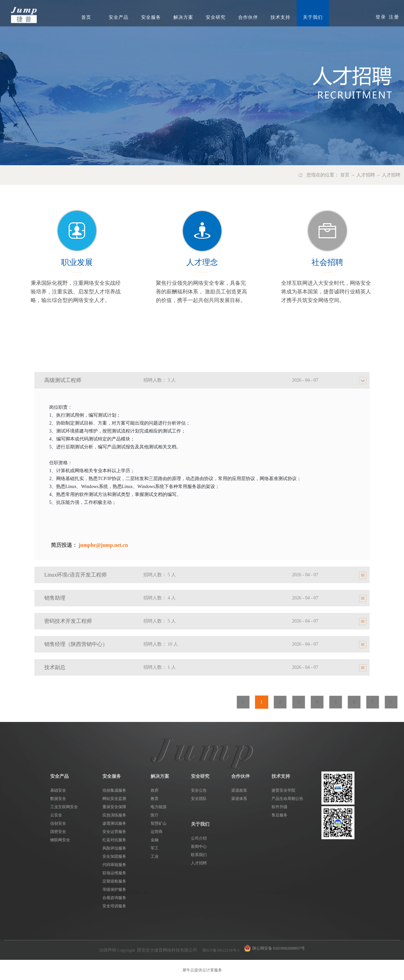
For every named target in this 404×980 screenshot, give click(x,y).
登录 (381, 17)
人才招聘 (366, 175)
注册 (394, 17)
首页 (86, 17)
